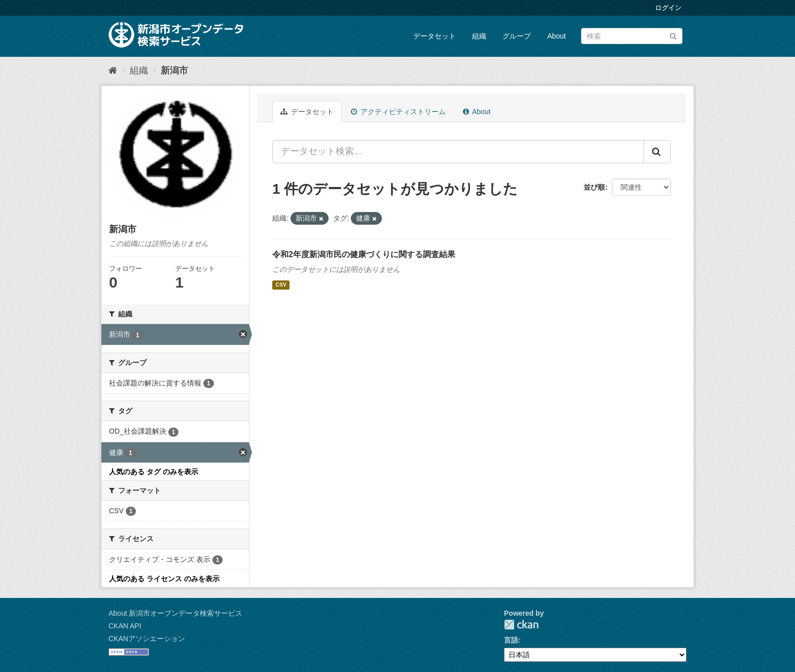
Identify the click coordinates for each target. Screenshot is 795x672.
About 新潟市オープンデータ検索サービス (175, 613)
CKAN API (125, 626)
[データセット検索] (632, 36)
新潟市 (174, 70)
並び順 (594, 187)
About (556, 36)
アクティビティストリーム (398, 112)
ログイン (668, 8)
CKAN (521, 625)
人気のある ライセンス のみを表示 (164, 579)
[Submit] (673, 35)
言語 (511, 640)
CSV (281, 285)
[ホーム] (113, 70)
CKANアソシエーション (147, 639)
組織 (479, 36)
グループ (517, 36)
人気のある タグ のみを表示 (154, 472)
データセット (435, 36)
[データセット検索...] (458, 152)
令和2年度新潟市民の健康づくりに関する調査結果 (364, 254)
